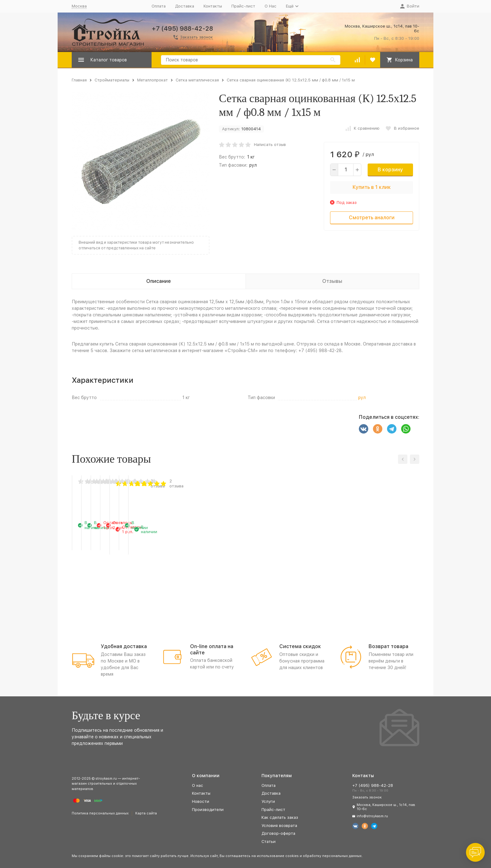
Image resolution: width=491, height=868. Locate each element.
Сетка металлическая (197, 80)
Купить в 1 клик (372, 187)
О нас (198, 785)
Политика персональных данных (100, 813)
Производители (208, 810)
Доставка (185, 6)
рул (253, 165)
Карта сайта (146, 813)
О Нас (271, 6)
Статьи (269, 842)
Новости (201, 801)
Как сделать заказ (280, 817)
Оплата (159, 6)
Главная (79, 80)
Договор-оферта (278, 833)
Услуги (268, 801)
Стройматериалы (112, 80)
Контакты (213, 6)
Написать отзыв (270, 145)
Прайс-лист (243, 6)
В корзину (390, 170)
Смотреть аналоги (372, 218)
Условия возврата (279, 826)
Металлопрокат (152, 80)
